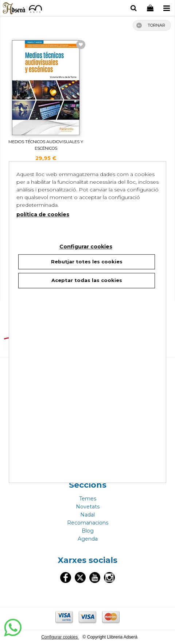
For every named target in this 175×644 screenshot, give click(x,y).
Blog (88, 531)
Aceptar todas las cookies (87, 280)
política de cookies (43, 214)
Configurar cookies (60, 637)
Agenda (88, 539)
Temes (88, 499)
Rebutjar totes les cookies (87, 262)
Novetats (88, 507)
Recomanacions (88, 523)
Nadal (87, 515)
